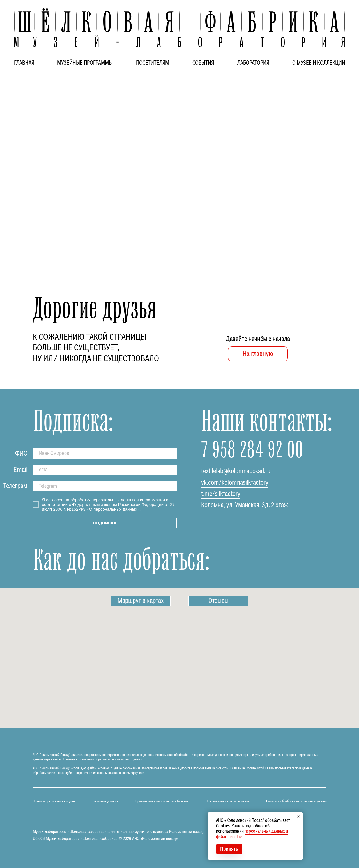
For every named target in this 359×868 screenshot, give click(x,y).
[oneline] (105, 486)
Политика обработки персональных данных (297, 802)
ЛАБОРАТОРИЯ (253, 63)
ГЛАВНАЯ (24, 63)
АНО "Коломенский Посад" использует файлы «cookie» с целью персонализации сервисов (96, 768)
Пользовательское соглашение (228, 802)
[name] (105, 453)
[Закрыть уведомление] (299, 816)
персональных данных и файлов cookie (252, 834)
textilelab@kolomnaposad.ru (236, 471)
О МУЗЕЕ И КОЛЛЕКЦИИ (319, 63)
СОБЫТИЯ (203, 63)
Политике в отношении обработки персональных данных (102, 760)
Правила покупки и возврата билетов (162, 802)
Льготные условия (105, 802)
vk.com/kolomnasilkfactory (235, 483)
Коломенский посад (186, 832)
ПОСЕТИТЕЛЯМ (153, 63)
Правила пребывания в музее (54, 802)
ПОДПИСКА (105, 523)
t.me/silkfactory (221, 494)
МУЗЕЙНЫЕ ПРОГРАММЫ (85, 63)
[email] (105, 470)
